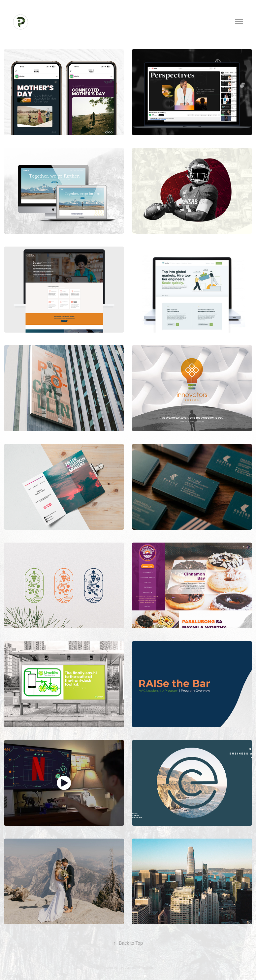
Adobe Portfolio (140, 968)
